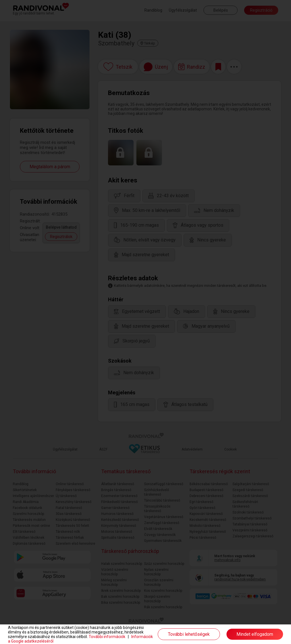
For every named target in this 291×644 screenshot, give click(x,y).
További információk (107, 637)
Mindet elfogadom (255, 634)
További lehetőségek (189, 634)
